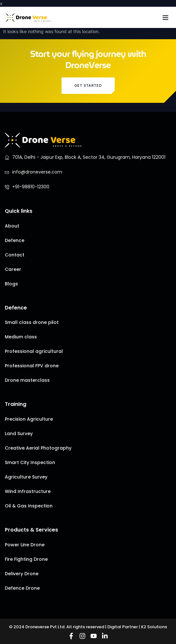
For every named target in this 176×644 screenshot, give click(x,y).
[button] (165, 17)
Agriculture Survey (26, 477)
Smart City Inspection (30, 462)
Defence (15, 240)
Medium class (21, 337)
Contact (15, 255)
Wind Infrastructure (28, 491)
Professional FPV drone (32, 366)
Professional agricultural (34, 351)
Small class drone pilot (32, 322)
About (12, 226)
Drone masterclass (27, 380)
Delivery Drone (22, 574)
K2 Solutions (154, 627)
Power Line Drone (25, 545)
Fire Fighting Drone (26, 559)
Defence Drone (22, 588)
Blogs (11, 284)
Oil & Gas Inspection (29, 506)
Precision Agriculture (29, 419)
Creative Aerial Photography (38, 448)
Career (13, 269)
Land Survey (19, 434)
